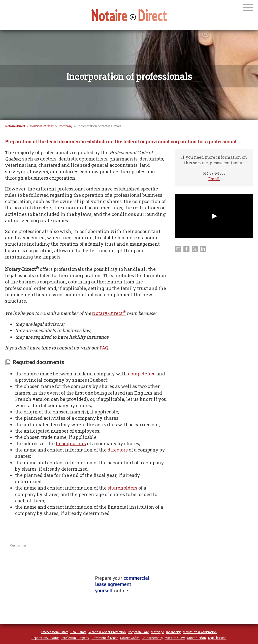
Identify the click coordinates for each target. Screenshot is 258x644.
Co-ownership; (152, 638)
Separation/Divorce (45, 638)
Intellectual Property (75, 638)
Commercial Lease (105, 638)
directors (118, 450)
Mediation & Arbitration (200, 632)
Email (214, 179)
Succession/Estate (55, 632)
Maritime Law (175, 638)
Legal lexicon (217, 638)
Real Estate (78, 632)
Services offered (42, 126)
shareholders (122, 488)
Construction (196, 638)
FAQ (104, 348)
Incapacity (173, 632)
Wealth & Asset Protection (107, 632)
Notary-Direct (109, 313)
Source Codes (130, 638)
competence (142, 374)
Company (66, 126)
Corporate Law (138, 632)
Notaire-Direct (15, 126)
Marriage (157, 632)
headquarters (71, 443)
